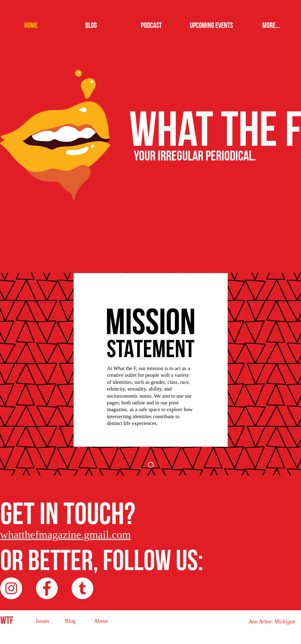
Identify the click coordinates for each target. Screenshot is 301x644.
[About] (101, 621)
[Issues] (43, 621)
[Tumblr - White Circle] (82, 588)
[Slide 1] (151, 465)
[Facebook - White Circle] (47, 588)
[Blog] (70, 621)
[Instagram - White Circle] (11, 588)
